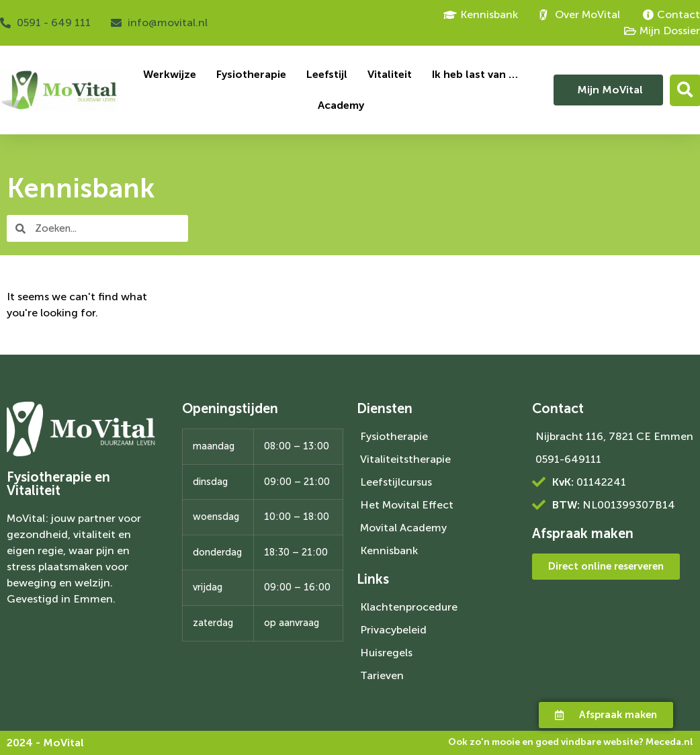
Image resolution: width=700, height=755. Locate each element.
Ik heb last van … (475, 74)
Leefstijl (327, 74)
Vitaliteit (390, 74)
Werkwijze (170, 74)
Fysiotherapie (251, 74)
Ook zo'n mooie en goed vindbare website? (571, 742)
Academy (341, 105)
